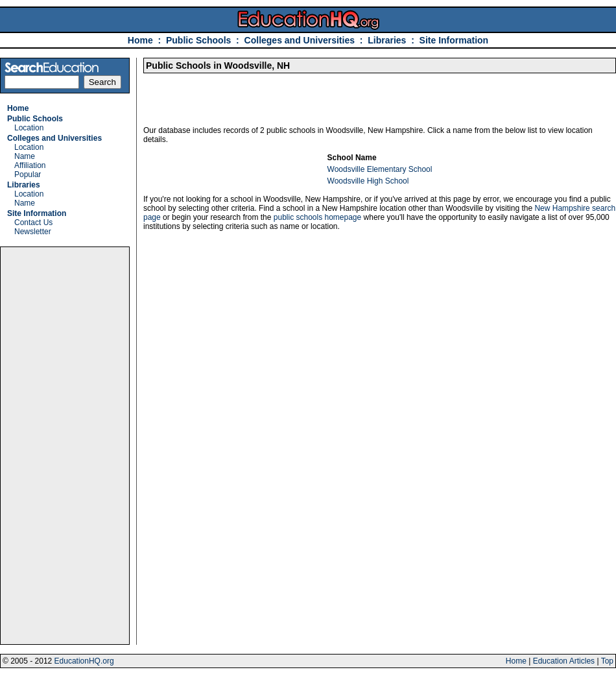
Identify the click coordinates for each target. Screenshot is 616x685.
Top (607, 661)
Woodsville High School (368, 181)
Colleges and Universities (300, 40)
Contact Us (33, 222)
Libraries (387, 40)
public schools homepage (317, 217)
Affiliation (30, 165)
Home (140, 40)
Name (25, 156)
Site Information (454, 40)
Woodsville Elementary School (380, 169)
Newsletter (33, 232)
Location (29, 128)
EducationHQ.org (84, 661)
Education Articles (564, 661)
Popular (28, 174)
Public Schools (200, 40)
